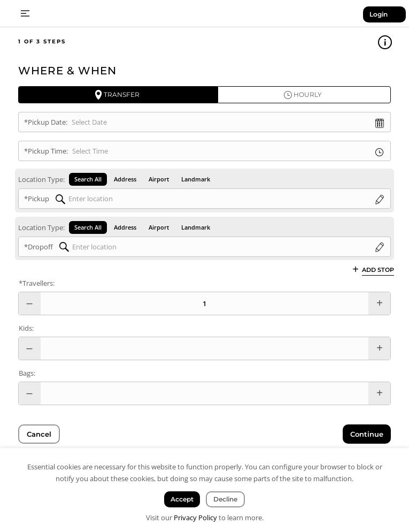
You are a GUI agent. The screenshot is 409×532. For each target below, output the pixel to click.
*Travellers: (37, 283)
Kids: (26, 328)
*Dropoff (38, 247)
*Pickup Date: (46, 122)
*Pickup (37, 199)
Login (379, 14)
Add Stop (378, 269)
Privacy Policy (195, 518)
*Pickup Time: (46, 151)
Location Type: (41, 179)
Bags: (27, 373)
